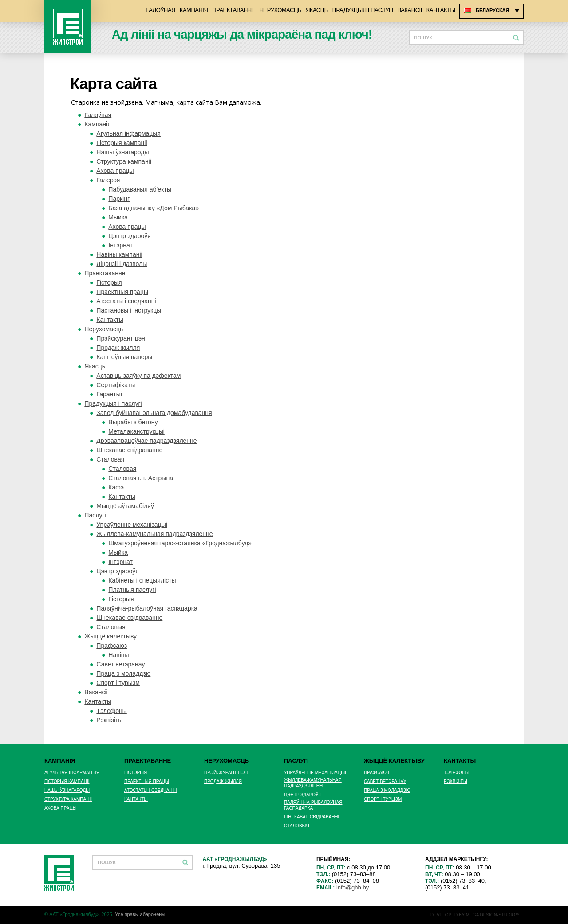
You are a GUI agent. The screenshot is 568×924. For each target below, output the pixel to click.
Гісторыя (109, 282)
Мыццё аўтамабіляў (125, 506)
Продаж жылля (118, 348)
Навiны (118, 655)
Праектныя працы (122, 292)
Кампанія (194, 10)
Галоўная (160, 10)
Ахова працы (115, 171)
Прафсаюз (112, 646)
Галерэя (108, 180)
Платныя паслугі (132, 590)
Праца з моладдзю (123, 673)
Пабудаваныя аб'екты (140, 189)
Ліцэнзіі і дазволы (122, 264)
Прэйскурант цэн (120, 338)
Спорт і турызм (118, 683)
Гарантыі (109, 394)
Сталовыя (111, 627)
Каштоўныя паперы (124, 357)
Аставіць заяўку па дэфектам (138, 376)
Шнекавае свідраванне (129, 450)
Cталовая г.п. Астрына (141, 478)
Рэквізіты (109, 720)
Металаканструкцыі (136, 431)
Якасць (317, 10)
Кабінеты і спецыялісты (142, 580)
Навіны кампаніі (119, 254)
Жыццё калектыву (110, 636)
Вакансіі (410, 10)
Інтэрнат (120, 245)
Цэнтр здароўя (130, 236)
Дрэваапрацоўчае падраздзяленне (146, 441)
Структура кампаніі (124, 161)
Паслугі (95, 515)
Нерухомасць (280, 10)
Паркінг (119, 199)
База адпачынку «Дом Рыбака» (154, 208)
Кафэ (116, 487)
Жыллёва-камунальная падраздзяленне (154, 534)
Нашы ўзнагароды (122, 152)
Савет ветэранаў (120, 664)
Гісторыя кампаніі (122, 143)
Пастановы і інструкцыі (129, 310)
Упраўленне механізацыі (132, 525)
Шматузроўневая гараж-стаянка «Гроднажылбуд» (180, 543)
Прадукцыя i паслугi (363, 10)
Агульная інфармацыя (128, 133)
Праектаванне (234, 10)
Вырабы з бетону (133, 422)
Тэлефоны (111, 711)
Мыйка (118, 217)
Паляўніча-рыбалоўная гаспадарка (147, 608)
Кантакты (441, 10)
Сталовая (110, 459)
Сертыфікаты (116, 385)
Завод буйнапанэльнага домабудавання (154, 413)
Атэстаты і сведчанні (126, 301)
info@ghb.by (353, 887)
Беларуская (492, 10)
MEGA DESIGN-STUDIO (491, 915)
